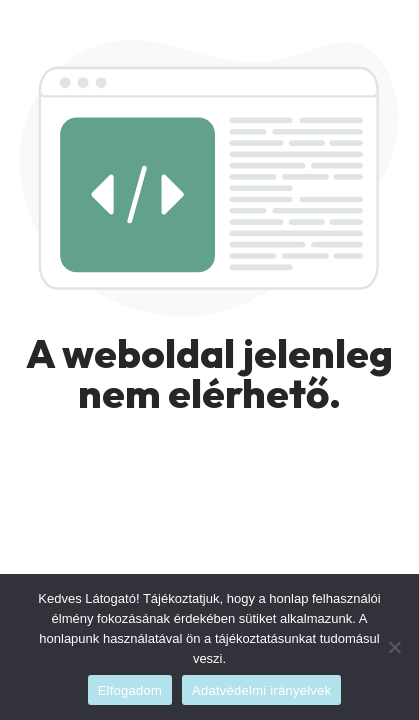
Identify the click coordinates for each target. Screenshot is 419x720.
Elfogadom (130, 690)
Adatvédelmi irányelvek (261, 690)
